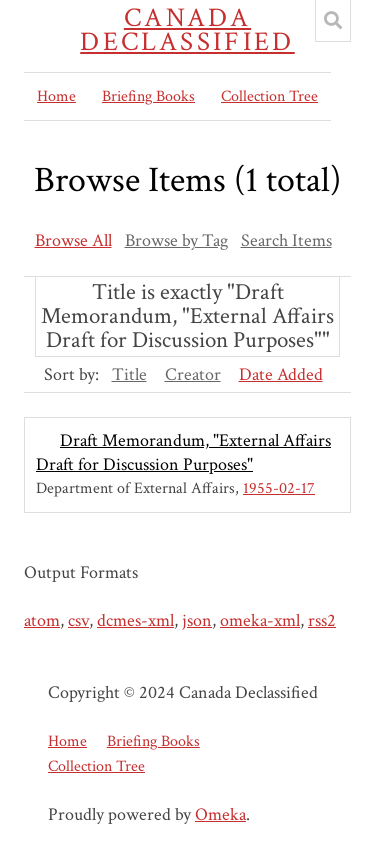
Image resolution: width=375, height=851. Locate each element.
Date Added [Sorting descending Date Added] (281, 374)
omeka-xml (260, 620)
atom (42, 620)
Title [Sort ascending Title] (129, 374)
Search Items (286, 240)
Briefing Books (148, 96)
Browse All (73, 240)
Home (56, 96)
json (197, 620)
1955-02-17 (279, 488)
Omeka (220, 814)
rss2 (322, 620)
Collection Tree (269, 96)
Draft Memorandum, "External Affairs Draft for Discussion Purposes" (183, 452)
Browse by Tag (176, 240)
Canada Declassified (187, 30)
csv (78, 620)
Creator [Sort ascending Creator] (193, 374)
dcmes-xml (135, 620)
